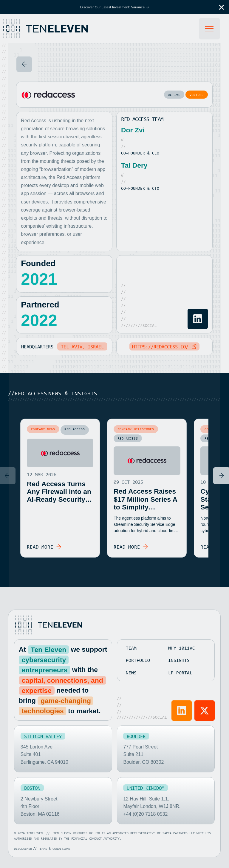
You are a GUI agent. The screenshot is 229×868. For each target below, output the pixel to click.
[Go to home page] (48, 625)
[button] (222, 7)
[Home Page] (52, 29)
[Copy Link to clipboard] (164, 347)
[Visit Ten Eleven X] (205, 710)
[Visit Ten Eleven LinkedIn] (182, 710)
